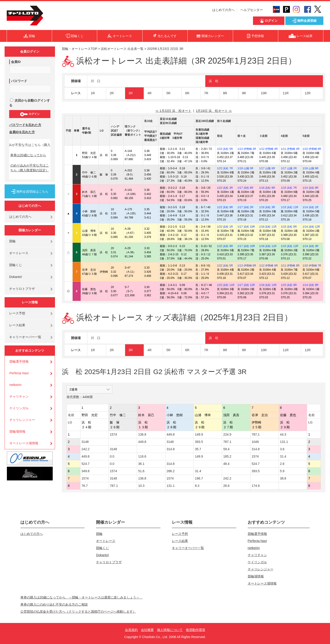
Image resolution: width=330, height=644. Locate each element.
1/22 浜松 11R (226, 285)
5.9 (282, 471)
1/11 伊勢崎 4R (290, 149)
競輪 (12, 241)
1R (93, 93)
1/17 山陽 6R (267, 168)
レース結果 (17, 325)
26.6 (226, 486)
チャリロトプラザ (22, 289)
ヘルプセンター (252, 10)
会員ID (16, 62)
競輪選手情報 (19, 361)
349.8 (86, 471)
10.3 (141, 486)
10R (264, 93)
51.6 (141, 471)
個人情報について (170, 630)
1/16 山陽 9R (310, 168)
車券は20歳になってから (28, 155)
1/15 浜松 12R (289, 246)
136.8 (142, 434)
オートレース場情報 (24, 443)
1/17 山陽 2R (289, 168)
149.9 (199, 434)
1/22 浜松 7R (225, 168)
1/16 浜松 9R (267, 188)
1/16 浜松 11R (268, 227)
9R (244, 93)
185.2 (227, 456)
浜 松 (214, 81)
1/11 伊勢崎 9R (290, 266)
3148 (85, 442)
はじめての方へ (223, 10)
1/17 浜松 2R (245, 207)
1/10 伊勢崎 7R (312, 266)
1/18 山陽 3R (245, 168)
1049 (255, 442)
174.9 (256, 486)
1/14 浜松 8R (310, 188)
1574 (113, 434)
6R (187, 93)
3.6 (282, 449)
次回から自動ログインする (30, 103)
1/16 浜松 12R (268, 285)
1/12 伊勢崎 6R (268, 266)
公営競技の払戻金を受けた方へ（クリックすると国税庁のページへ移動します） (78, 612)
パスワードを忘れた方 (25, 125)
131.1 (284, 442)
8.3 (197, 486)
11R (286, 93)
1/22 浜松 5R (225, 149)
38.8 (283, 478)
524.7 (86, 464)
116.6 (142, 456)
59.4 (226, 449)
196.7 (199, 478)
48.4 (226, 464)
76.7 (85, 486)
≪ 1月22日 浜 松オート (173, 111)
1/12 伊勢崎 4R (268, 149)
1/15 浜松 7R (289, 188)
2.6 (282, 464)
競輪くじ (16, 265)
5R (168, 93)
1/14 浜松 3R (310, 246)
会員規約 (131, 630)
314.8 (171, 449)
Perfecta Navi (19, 373)
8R (225, 93)
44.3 (283, 434)
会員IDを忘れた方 (22, 132)
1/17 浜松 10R (246, 227)
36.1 (141, 464)
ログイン (30, 114)
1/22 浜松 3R (225, 188)
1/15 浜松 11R (289, 207)
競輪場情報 (17, 431)
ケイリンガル (19, 408)
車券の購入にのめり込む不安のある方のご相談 (54, 604)
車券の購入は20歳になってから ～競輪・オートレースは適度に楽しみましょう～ (82, 597)
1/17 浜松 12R (246, 285)
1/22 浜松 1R (225, 227)
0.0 (112, 456)
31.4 (283, 456)
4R (149, 93)
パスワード (19, 81)
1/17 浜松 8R (245, 188)
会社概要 (147, 630)
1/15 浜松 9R (289, 285)
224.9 (227, 434)
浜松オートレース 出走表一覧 (122, 49)
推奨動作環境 (195, 630)
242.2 (86, 449)
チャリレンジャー (22, 420)
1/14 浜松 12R (311, 227)
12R (308, 93)
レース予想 (17, 313)
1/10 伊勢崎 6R (312, 149)
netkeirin (15, 385)
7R (206, 93)
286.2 (171, 471)
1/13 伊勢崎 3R (247, 149)
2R (112, 93)
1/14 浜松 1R (310, 207)
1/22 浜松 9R (225, 207)
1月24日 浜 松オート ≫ (214, 111)
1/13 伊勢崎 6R (247, 266)
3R (131, 93)
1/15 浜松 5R (289, 227)
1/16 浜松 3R (267, 207)
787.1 (256, 434)
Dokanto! (16, 277)
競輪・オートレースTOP (80, 49)
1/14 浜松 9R (310, 285)
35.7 (198, 449)
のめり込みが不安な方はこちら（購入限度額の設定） (30, 168)
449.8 (171, 434)
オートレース (19, 253)
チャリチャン (19, 396)
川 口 (96, 81)
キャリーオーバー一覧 (25, 337)
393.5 (199, 442)
